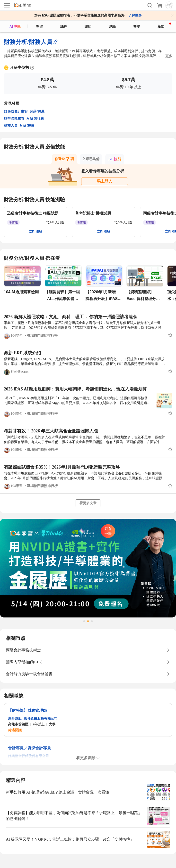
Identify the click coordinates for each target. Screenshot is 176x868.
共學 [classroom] (137, 26)
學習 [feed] (39, 26)
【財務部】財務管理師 (27, 710)
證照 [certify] (88, 26)
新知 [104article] (164, 25)
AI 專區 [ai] (15, 26)
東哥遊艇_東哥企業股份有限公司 (33, 718)
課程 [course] (64, 26)
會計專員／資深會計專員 (29, 748)
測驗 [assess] (112, 26)
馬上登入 (105, 181)
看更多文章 (88, 503)
